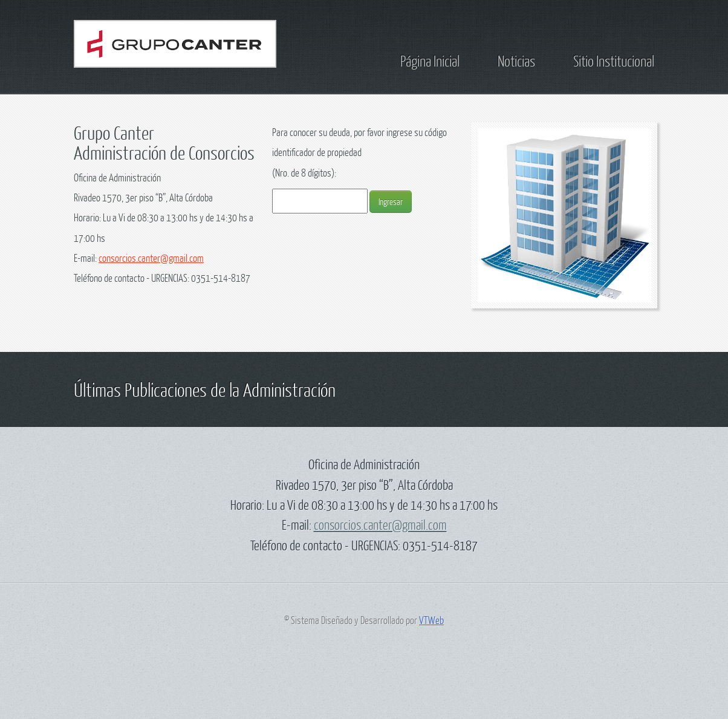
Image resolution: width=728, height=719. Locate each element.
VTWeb (431, 620)
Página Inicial (430, 61)
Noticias (516, 61)
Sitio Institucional (614, 61)
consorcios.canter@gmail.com (151, 258)
